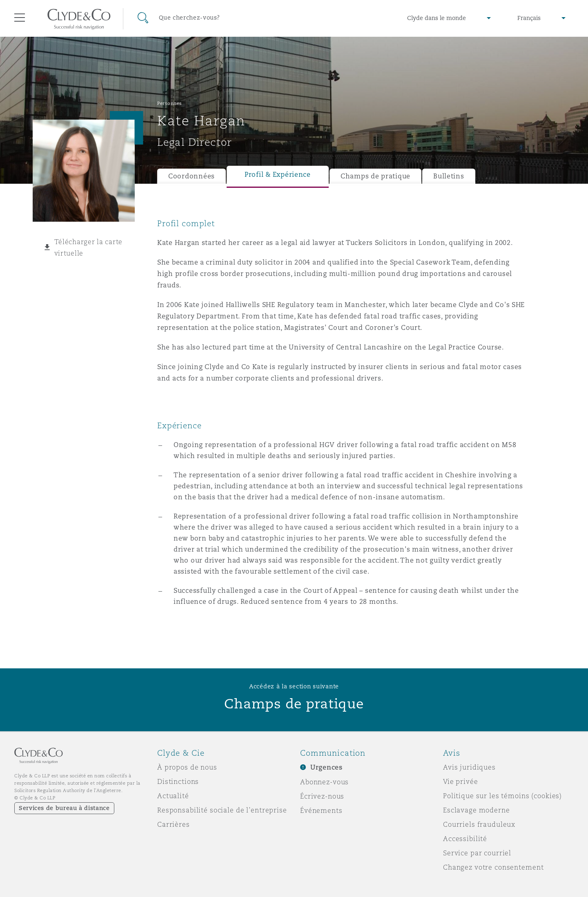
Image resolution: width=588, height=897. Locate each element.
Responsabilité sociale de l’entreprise (222, 810)
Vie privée (461, 781)
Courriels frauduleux (479, 824)
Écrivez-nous (322, 796)
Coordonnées (192, 176)
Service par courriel (477, 853)
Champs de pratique (375, 176)
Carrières (174, 824)
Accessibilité (465, 839)
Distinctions (178, 781)
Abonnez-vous (324, 782)
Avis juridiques (469, 767)
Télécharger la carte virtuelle (89, 247)
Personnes (170, 103)
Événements (321, 810)
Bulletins (449, 176)
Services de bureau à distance (64, 808)
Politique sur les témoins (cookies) (502, 796)
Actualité (173, 796)
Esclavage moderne (477, 810)
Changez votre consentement (493, 867)
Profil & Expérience (278, 175)
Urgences (326, 767)
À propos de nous (187, 767)
